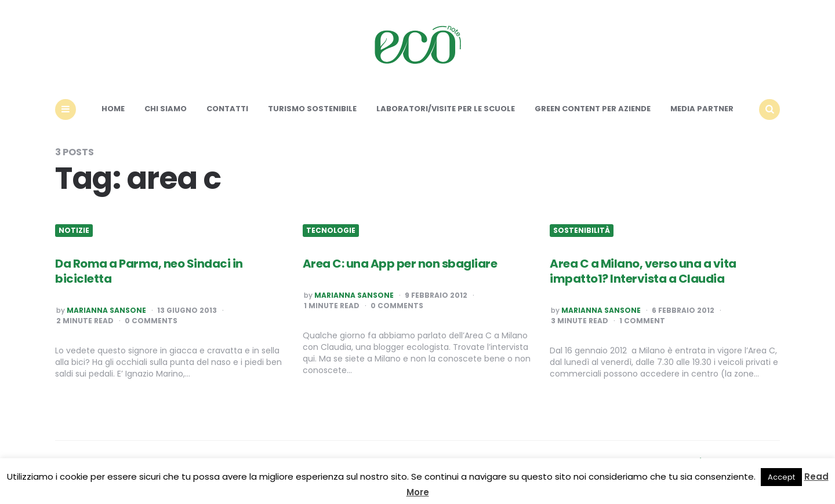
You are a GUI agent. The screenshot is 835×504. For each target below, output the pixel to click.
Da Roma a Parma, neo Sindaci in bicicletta (149, 271)
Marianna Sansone (106, 311)
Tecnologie (331, 231)
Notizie (74, 231)
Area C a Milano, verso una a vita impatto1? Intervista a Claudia (643, 271)
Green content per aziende (593, 109)
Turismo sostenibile (312, 109)
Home (113, 109)
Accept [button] (781, 477)
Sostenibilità (582, 231)
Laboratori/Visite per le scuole (446, 109)
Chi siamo (166, 109)
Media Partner (702, 109)
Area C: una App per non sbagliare (400, 264)
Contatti (227, 109)
